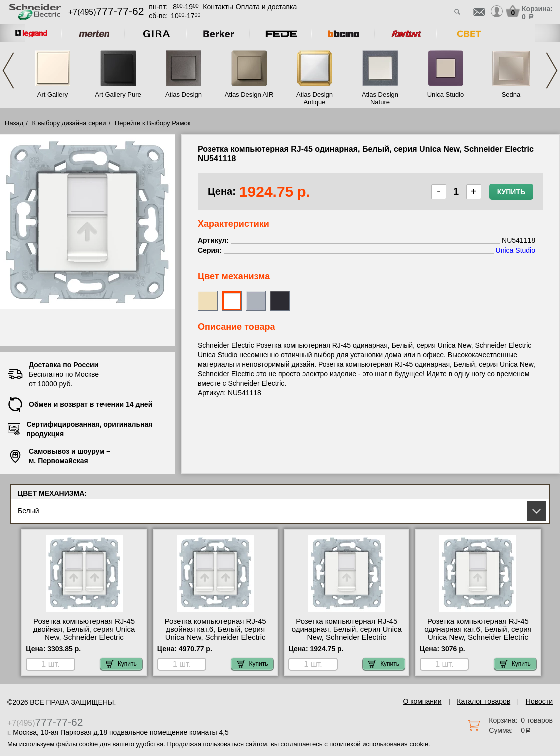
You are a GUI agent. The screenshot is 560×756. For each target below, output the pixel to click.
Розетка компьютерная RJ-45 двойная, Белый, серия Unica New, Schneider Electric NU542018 (84, 633)
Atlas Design (184, 95)
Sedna (511, 95)
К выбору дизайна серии (69, 123)
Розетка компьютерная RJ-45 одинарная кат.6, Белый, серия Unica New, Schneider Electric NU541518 (478, 633)
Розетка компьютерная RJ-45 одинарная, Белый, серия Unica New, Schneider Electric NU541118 (347, 633)
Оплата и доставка (266, 7)
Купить (511, 192)
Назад (14, 123)
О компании (422, 701)
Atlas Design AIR (249, 95)
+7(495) (106, 12)
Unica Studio (446, 95)
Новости (539, 701)
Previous (8, 71)
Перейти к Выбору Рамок (153, 123)
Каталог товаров (483, 701)
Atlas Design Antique (314, 98)
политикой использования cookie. (379, 744)
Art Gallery (53, 95)
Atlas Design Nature (380, 98)
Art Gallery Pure (118, 95)
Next (552, 71)
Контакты (218, 7)
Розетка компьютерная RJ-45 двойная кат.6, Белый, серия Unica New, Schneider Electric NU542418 (216, 633)
